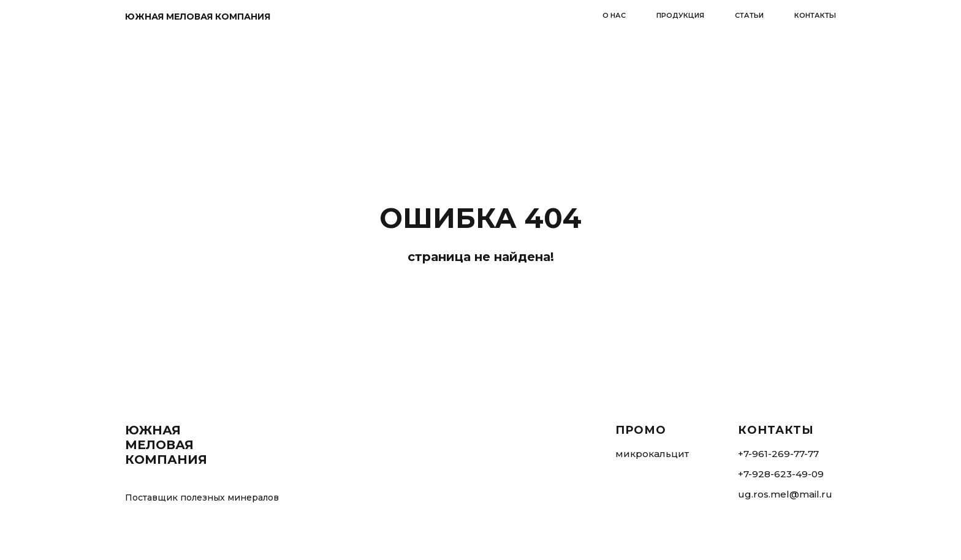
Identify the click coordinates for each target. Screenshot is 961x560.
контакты (815, 15)
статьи (749, 15)
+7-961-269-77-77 (778, 454)
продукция (680, 15)
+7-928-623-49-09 (781, 474)
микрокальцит (652, 454)
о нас (614, 15)
